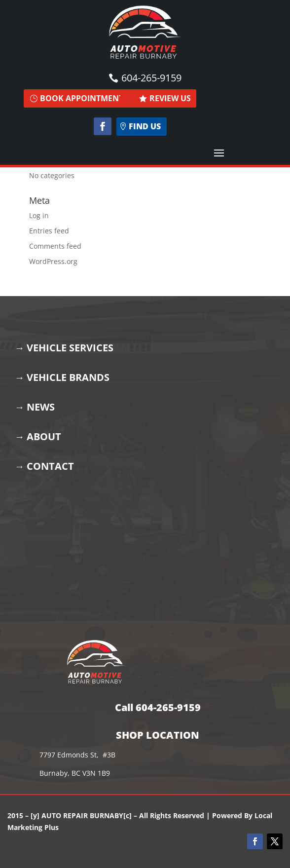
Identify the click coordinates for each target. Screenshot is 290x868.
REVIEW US (170, 98)
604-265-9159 (151, 78)
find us (145, 126)
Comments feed (55, 246)
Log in (39, 215)
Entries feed (49, 231)
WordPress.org (53, 261)
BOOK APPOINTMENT (82, 98)
